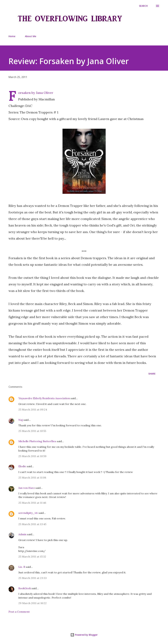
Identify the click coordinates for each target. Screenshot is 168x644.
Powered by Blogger (84, 635)
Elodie (22, 466)
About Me (31, 36)
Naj (21, 420)
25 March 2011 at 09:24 (33, 409)
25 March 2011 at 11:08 (32, 478)
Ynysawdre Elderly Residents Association (44, 398)
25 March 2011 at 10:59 (32, 456)
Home (12, 36)
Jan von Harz (27, 488)
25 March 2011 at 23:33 (32, 578)
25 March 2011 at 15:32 (32, 557)
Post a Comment (19, 612)
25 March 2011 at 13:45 (32, 524)
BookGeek (25, 588)
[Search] (143, 6)
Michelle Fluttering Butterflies (37, 441)
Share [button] (152, 374)
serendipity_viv (28, 513)
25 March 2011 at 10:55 (32, 431)
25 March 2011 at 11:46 (32, 503)
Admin (22, 534)
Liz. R (22, 567)
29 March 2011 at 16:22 (32, 603)
